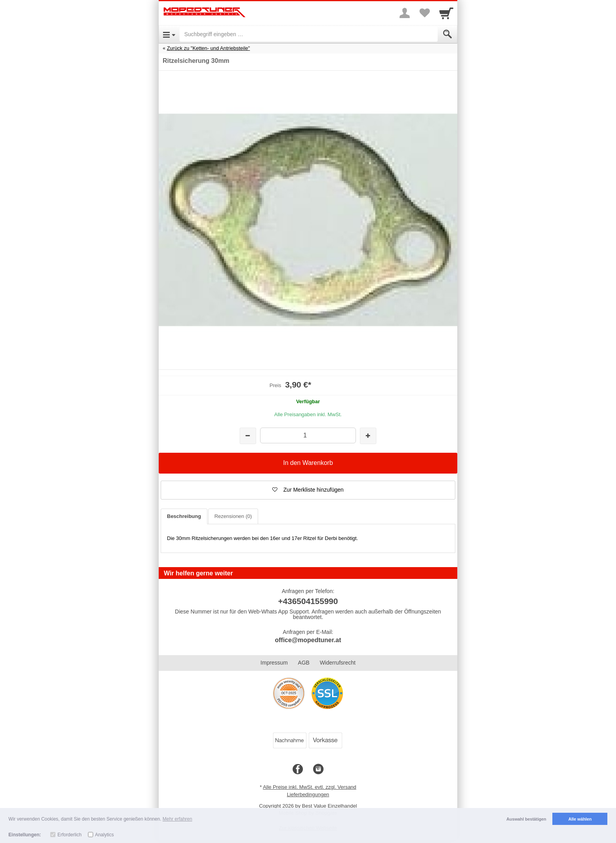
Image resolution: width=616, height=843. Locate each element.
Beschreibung (184, 516)
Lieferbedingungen (308, 794)
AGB (304, 663)
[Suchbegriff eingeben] (309, 34)
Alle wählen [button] (580, 819)
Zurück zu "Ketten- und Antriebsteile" (209, 48)
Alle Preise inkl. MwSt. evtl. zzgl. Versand (310, 787)
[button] (308, 490)
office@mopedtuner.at (308, 640)
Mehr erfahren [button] (177, 819)
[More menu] (405, 13)
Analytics (104, 835)
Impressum (274, 663)
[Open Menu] (169, 34)
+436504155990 (308, 601)
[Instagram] (318, 770)
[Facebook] (298, 770)
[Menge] (308, 435)
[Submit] (447, 34)
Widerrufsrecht (338, 663)
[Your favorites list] (424, 13)
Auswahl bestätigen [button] (526, 819)
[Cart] (446, 13)
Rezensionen (233, 516)
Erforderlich (69, 835)
